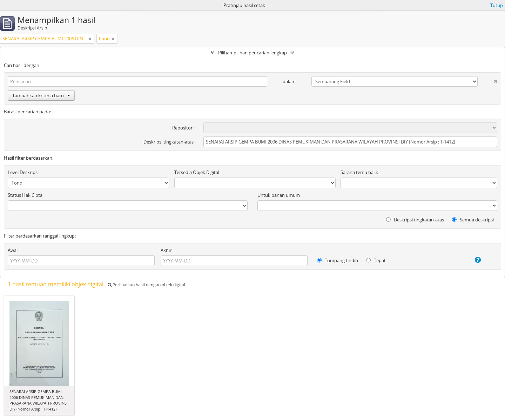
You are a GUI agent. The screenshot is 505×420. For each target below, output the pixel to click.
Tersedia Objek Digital (197, 172)
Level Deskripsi (23, 172)
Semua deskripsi (473, 220)
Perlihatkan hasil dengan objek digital (146, 285)
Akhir (166, 250)
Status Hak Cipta (25, 195)
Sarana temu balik (359, 172)
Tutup (497, 5)
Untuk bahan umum (279, 195)
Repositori (183, 128)
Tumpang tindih (338, 260)
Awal (13, 250)
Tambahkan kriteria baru (41, 95)
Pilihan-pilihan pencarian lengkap (252, 53)
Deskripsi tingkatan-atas (169, 142)
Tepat (376, 260)
